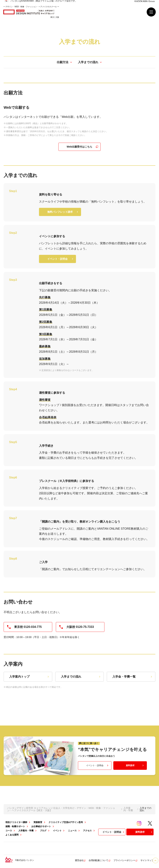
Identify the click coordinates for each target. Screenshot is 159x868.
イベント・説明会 (61, 259)
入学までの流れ (81, 677)
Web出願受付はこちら (83, 147)
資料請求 (135, 765)
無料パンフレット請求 (63, 212)
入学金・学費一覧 (133, 677)
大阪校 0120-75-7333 (76, 627)
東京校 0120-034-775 (24, 627)
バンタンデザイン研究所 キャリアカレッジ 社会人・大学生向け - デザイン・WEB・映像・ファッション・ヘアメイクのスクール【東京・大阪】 (61, 809)
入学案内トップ (29, 677)
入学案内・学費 (128, 809)
